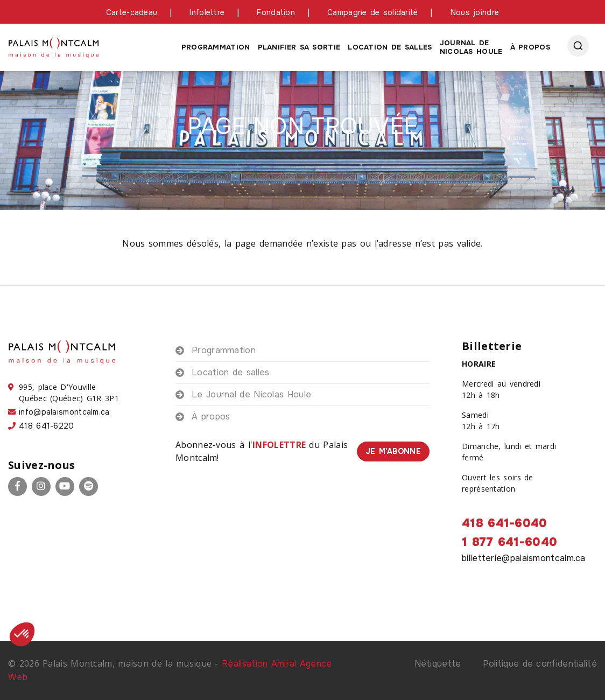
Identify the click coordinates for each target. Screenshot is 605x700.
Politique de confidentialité (540, 664)
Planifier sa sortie (299, 47)
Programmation (216, 47)
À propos (530, 47)
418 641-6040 (505, 523)
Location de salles (390, 47)
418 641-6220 (47, 426)
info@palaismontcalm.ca (64, 412)
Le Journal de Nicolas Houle (251, 394)
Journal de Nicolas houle (471, 47)
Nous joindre (475, 12)
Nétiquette (438, 664)
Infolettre (207, 12)
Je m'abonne (393, 451)
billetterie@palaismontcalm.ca (524, 558)
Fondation (276, 12)
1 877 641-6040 (509, 542)
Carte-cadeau (132, 12)
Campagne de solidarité (373, 12)
